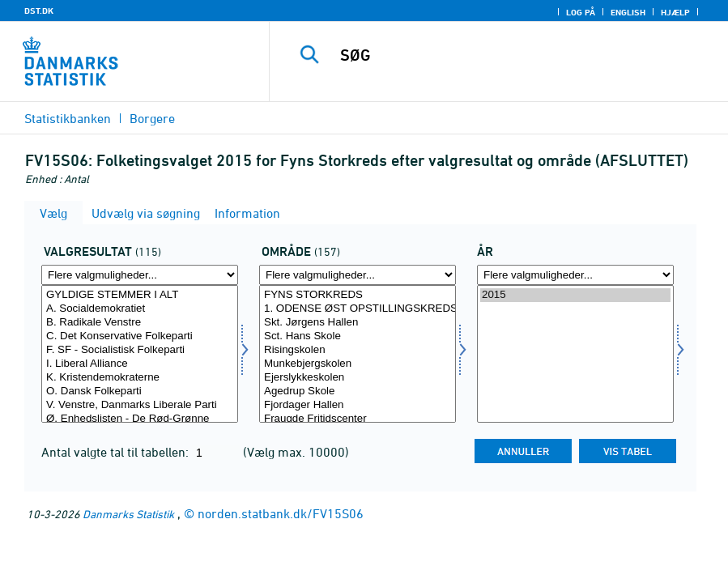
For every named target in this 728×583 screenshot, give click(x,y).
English (628, 12)
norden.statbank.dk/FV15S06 (281, 513)
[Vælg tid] (575, 354)
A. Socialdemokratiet (140, 309)
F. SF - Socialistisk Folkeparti (140, 350)
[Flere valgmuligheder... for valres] (140, 275)
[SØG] (515, 55)
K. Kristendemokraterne (140, 378)
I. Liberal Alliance (140, 364)
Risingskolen (358, 350)
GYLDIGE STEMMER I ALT (140, 295)
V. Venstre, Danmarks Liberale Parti (140, 405)
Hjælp (675, 12)
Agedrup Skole (358, 392)
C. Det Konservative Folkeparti (140, 336)
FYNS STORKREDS (358, 295)
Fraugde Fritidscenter (358, 419)
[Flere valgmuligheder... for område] (358, 275)
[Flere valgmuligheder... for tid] (575, 275)
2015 (575, 295)
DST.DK (39, 11)
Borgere (152, 118)
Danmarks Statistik (128, 514)
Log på (581, 12)
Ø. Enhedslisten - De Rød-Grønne (140, 419)
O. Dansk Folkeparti (140, 392)
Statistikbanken (68, 118)
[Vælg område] (358, 354)
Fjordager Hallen (358, 405)
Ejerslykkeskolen (358, 378)
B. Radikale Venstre (140, 323)
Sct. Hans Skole (358, 336)
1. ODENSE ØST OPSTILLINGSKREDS (358, 309)
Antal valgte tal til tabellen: (117, 452)
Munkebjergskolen (358, 364)
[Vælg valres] (140, 354)
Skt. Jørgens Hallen (358, 323)
